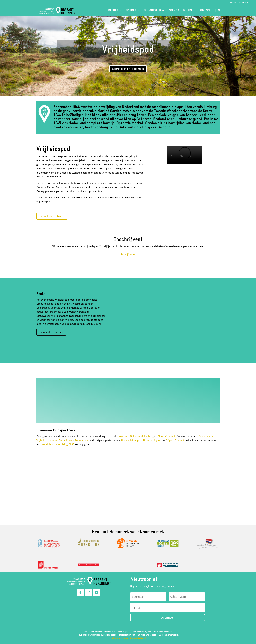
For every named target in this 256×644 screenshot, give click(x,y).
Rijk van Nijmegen (131, 440)
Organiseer (152, 11)
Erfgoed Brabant (175, 440)
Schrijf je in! (128, 254)
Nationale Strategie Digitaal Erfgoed (128, 638)
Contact (205, 11)
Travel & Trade (245, 3)
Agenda (174, 11)
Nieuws (189, 11)
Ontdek (131, 11)
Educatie (232, 3)
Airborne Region (152, 440)
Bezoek (113, 11)
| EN (217, 11)
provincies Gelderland (130, 436)
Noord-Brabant (167, 436)
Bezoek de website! (52, 216)
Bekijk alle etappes (51, 332)
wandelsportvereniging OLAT (58, 444)
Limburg (149, 436)
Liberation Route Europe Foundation (67, 440)
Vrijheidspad (128, 50)
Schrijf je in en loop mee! (128, 69)
